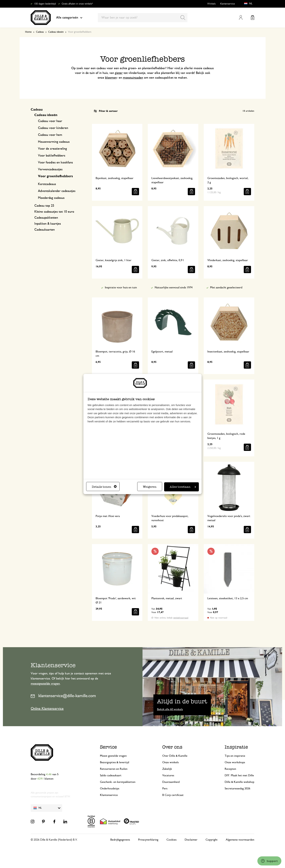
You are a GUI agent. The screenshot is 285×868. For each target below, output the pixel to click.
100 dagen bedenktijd (45, 4)
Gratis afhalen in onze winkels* (77, 4)
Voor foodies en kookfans (55, 163)
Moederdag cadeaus (51, 198)
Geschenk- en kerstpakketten (118, 782)
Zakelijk (167, 769)
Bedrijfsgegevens (120, 840)
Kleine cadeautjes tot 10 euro (54, 212)
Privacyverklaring (148, 840)
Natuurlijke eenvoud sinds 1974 (174, 287)
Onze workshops (235, 762)
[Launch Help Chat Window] (269, 861)
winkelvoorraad (181, 618)
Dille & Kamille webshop (239, 782)
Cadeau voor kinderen (53, 128)
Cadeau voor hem (50, 135)
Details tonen (104, 487)
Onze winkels (170, 762)
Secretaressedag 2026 (237, 788)
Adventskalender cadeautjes (57, 191)
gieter (119, 73)
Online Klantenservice (47, 709)
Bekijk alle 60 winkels (170, 709)
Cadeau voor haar (50, 121)
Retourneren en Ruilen (114, 769)
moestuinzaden (133, 78)
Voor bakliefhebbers (52, 156)
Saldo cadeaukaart (111, 775)
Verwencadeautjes (50, 169)
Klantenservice (227, 4)
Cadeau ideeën (56, 32)
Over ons (172, 747)
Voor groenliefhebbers (55, 176)
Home (28, 32)
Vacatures (168, 775)
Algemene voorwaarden (240, 840)
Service (108, 747)
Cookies (171, 840)
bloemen (111, 78)
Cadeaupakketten (46, 218)
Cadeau (40, 32)
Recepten (230, 769)
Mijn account (241, 18)
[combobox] (143, 18)
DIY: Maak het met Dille (239, 775)
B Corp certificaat (173, 795)
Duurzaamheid (171, 782)
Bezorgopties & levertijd (115, 762)
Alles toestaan (183, 487)
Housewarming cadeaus (54, 142)
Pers (165, 788)
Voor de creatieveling (52, 149)
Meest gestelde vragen (113, 756)
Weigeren (150, 487)
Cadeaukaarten (45, 230)
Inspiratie (236, 747)
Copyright (212, 840)
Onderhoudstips (110, 788)
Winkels (211, 4)
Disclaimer (191, 840)
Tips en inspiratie (235, 756)
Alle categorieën (69, 18)
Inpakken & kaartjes (48, 224)
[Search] (183, 18)
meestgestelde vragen (45, 684)
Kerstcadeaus (47, 184)
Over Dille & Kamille (175, 756)
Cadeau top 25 (44, 206)
